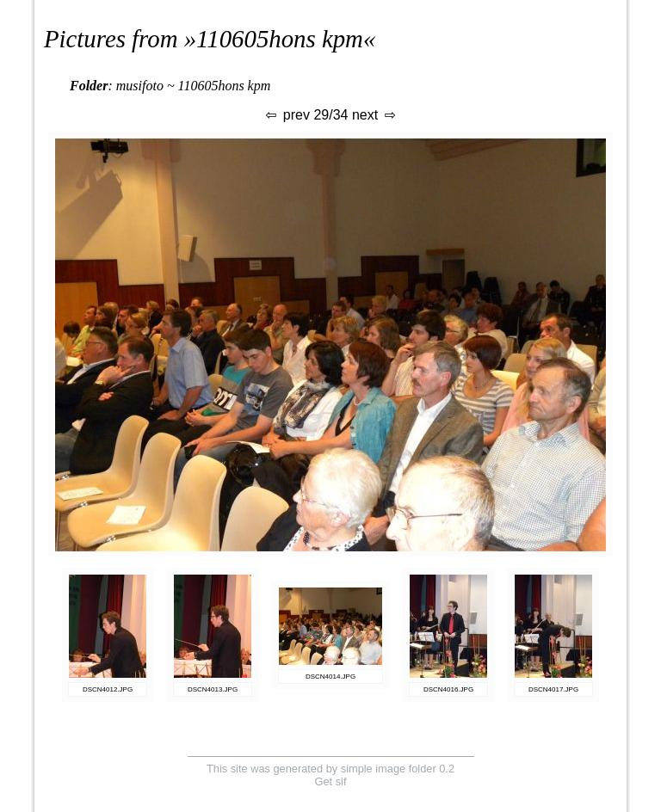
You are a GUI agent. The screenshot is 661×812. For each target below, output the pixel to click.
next (375, 115)
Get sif (331, 781)
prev (287, 115)
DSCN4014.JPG (330, 677)
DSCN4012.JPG (108, 689)
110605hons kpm (280, 39)
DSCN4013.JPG (213, 689)
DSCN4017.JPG (553, 689)
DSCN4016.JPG (448, 689)
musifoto (140, 86)
